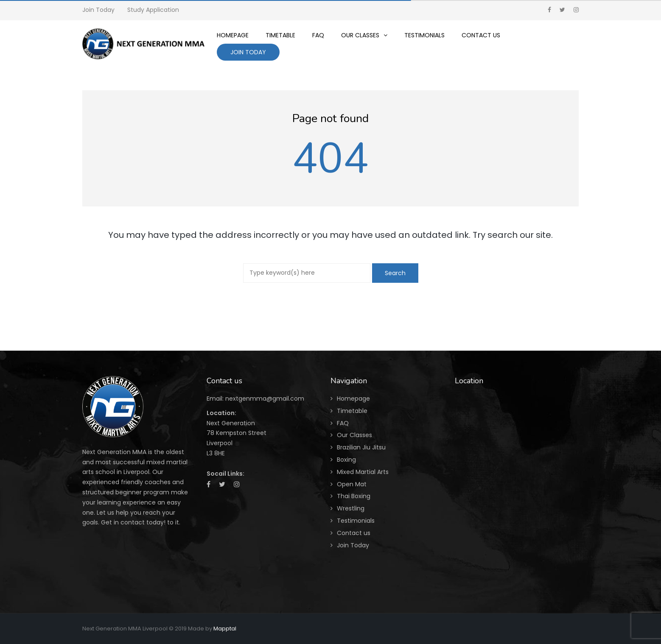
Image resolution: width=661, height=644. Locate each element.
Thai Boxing (354, 496)
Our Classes (354, 435)
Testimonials (356, 521)
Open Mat (352, 484)
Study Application (153, 10)
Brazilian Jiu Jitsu (361, 447)
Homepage (353, 399)
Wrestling (351, 508)
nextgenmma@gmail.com (265, 399)
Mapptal (225, 629)
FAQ (343, 423)
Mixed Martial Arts (363, 472)
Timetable (352, 411)
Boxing (346, 460)
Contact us (354, 533)
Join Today (98, 10)
